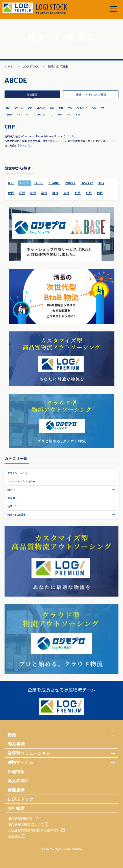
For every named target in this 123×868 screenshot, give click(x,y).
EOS (78, 115)
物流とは (12, 506)
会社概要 (16, 808)
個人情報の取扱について (26, 824)
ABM (30, 108)
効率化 (11, 490)
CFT (103, 108)
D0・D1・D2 (40, 115)
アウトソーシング (17, 473)
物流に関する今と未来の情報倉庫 (51, 9)
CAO (94, 108)
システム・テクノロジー (21, 481)
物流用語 (32, 94)
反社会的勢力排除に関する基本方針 (34, 830)
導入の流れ (18, 780)
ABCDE (24, 183)
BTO (70, 108)
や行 (78, 193)
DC (52, 115)
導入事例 (16, 744)
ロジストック (20, 799)
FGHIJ (39, 183)
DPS (60, 115)
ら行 (89, 193)
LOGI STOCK (31, 66)
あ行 (101, 183)
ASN (61, 108)
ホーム (9, 66)
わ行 (100, 193)
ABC (8, 108)
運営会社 (14, 836)
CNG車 (9, 115)
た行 (33, 193)
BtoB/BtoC (82, 108)
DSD (69, 115)
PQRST (70, 183)
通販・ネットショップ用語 (91, 94)
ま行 (66, 193)
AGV (52, 108)
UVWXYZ (87, 183)
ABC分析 (19, 108)
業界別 (11, 498)
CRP (19, 115)
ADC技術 (41, 108)
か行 (11, 193)
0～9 (11, 183)
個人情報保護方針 (21, 818)
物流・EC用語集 (17, 515)
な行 (44, 193)
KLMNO (54, 183)
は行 (55, 193)
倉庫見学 (16, 790)
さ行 (22, 193)
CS (27, 115)
